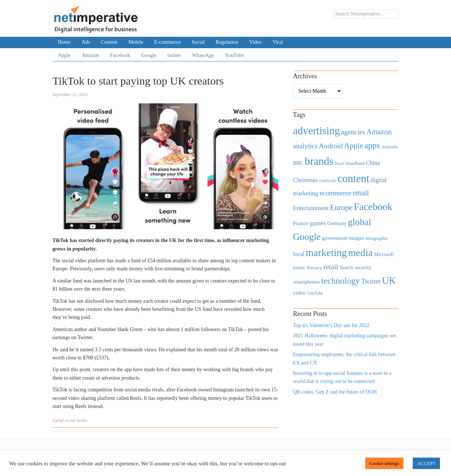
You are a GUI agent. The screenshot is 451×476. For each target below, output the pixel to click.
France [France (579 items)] (301, 223)
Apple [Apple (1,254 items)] (354, 146)
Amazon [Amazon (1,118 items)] (379, 132)
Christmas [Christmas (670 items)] (305, 180)
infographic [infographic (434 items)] (377, 238)
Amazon (90, 55)
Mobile (136, 42)
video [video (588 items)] (300, 293)
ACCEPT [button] (426, 463)
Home (64, 42)
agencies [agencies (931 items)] (353, 132)
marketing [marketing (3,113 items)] (326, 253)
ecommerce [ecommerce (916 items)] (335, 193)
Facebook (120, 55)
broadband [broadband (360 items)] (355, 163)
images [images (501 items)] (357, 238)
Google (149, 55)
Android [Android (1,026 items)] (331, 146)
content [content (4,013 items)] (353, 178)
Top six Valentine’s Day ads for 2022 (331, 325)
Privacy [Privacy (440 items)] (314, 268)
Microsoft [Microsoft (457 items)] (384, 254)
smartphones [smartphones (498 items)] (306, 282)
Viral (278, 42)
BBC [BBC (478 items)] (298, 163)
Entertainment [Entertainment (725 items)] (311, 208)
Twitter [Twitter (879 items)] (371, 281)
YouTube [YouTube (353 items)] (315, 293)
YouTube (234, 55)
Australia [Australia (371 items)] (389, 147)
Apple (64, 55)
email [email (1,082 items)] (361, 193)
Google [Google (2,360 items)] (307, 237)
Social (198, 42)
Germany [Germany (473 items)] (337, 223)
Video (255, 42)
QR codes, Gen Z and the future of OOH (335, 392)
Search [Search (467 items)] (346, 268)
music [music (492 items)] (299, 267)
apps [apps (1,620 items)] (372, 145)
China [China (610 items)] (373, 163)
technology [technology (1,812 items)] (340, 281)
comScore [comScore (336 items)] (328, 181)
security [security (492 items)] (363, 267)
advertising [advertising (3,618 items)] (316, 131)
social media (76, 420)
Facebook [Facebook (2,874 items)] (373, 207)
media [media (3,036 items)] (360, 253)
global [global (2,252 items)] (360, 222)
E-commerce (168, 42)
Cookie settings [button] (385, 463)
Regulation (227, 42)
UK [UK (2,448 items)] (389, 280)
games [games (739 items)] (318, 223)
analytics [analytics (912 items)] (305, 146)
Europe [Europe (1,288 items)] (341, 207)
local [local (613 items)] (299, 254)
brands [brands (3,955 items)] (319, 161)
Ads (86, 42)
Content (109, 42)
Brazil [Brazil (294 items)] (339, 164)
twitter (174, 55)
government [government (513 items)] (335, 238)
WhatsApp (203, 55)
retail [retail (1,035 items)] (331, 267)
